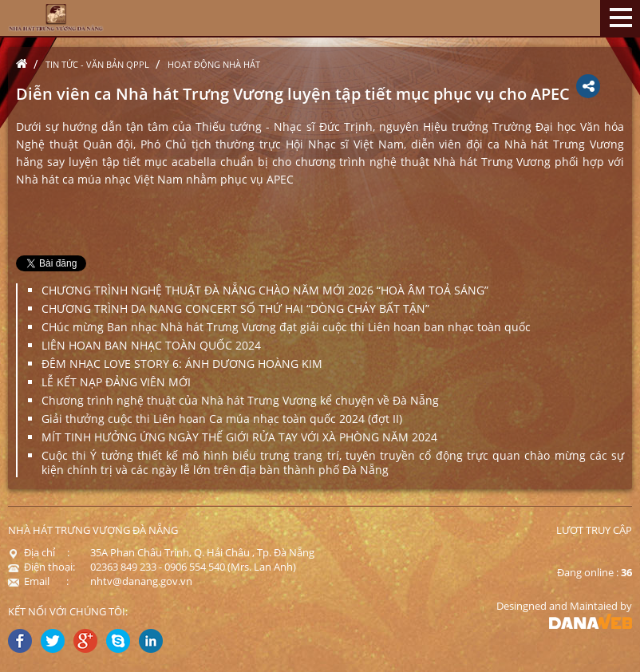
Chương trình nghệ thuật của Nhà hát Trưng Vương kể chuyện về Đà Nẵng (240, 400)
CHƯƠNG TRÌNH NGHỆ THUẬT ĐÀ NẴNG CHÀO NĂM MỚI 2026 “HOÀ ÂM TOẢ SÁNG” (265, 290)
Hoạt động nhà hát (214, 64)
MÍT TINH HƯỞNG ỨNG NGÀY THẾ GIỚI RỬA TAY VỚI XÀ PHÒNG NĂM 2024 (239, 437)
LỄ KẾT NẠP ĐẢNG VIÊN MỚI (116, 382)
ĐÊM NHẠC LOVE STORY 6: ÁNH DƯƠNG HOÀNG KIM (182, 364)
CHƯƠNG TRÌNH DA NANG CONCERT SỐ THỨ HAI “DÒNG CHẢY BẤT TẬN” (235, 308)
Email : (38, 581)
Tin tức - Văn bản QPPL (97, 64)
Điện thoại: (41, 567)
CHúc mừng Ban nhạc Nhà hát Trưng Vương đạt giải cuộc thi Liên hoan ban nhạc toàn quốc (286, 327)
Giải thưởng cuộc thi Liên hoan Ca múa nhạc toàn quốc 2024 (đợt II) (222, 419)
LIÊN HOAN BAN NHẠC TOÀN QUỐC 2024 (151, 345)
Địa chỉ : (39, 552)
